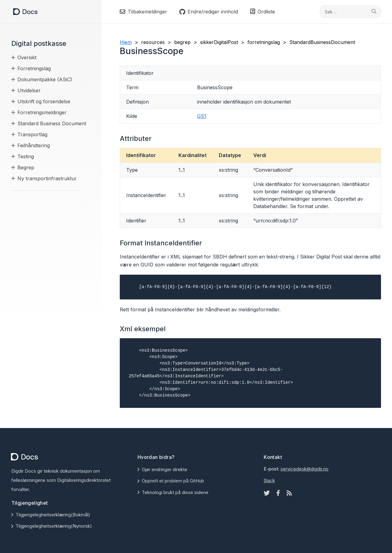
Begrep (26, 167)
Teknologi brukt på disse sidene (175, 492)
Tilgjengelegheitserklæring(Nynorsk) (54, 526)
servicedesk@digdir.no (304, 469)
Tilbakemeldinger (143, 12)
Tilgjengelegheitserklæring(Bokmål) (53, 515)
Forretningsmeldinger (42, 112)
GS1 (202, 116)
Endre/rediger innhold (209, 12)
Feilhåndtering (34, 145)
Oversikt (27, 57)
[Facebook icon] (278, 493)
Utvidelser (29, 90)
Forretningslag (34, 68)
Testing (26, 156)
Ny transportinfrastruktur (47, 178)
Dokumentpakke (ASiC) (45, 79)
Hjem (126, 42)
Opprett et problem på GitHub (173, 481)
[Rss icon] (289, 493)
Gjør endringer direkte (165, 469)
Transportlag (32, 134)
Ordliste (263, 12)
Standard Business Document (52, 123)
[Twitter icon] (267, 493)
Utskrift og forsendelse (44, 101)
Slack (269, 480)
